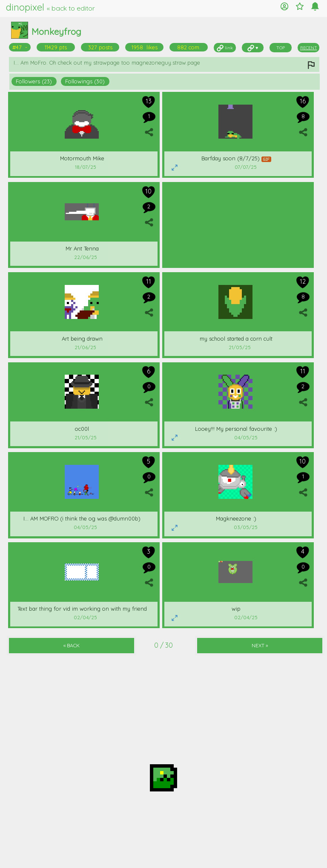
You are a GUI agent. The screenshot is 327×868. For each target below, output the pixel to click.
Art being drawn (82, 339)
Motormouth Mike (82, 158)
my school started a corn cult (236, 339)
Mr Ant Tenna (82, 248)
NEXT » (260, 645)
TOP (281, 48)
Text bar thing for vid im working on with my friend (82, 609)
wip (236, 609)
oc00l (82, 429)
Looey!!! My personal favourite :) (236, 429)
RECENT (309, 48)
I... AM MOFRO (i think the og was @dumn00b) (82, 518)
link (225, 48)
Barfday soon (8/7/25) (236, 158)
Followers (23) (34, 81)
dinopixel (50, 7)
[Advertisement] (238, 224)
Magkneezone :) (236, 518)
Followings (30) (85, 81)
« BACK (72, 645)
